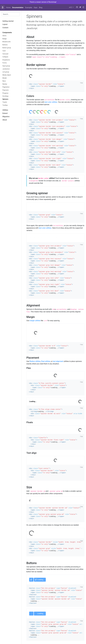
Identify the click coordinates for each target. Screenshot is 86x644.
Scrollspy (5, 96)
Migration (6, 117)
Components (7, 33)
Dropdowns (6, 60)
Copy (81, 83)
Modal (5, 78)
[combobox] (11, 14)
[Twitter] (80, 7)
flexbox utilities (35, 361)
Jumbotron (6, 69)
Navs (4, 81)
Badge (5, 39)
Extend (5, 113)
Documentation (18, 8)
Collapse (5, 57)
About (5, 120)
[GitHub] (77, 7)
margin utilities (35, 321)
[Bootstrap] (3, 7)
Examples (29, 8)
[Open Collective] (84, 7)
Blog (41, 8)
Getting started (8, 21)
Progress (5, 93)
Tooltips (5, 105)
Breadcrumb (6, 42)
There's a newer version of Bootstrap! (43, 2)
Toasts (5, 102)
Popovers (6, 90)
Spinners (5, 99)
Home (8, 8)
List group (6, 72)
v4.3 (71, 7)
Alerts (4, 36)
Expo (36, 8)
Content (5, 28)
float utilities (46, 361)
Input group (6, 66)
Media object (7, 75)
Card (4, 51)
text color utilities (51, 102)
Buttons (5, 45)
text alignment (58, 361)
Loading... (40, 580)
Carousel (5, 54)
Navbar (5, 84)
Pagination (6, 87)
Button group (7, 48)
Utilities (5, 110)
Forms (5, 63)
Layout (5, 24)
